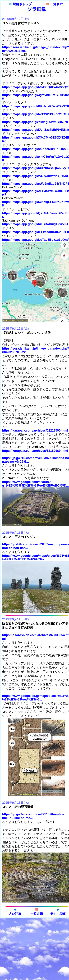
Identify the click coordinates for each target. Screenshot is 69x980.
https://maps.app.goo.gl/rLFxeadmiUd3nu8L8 (35, 232)
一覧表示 (54, 4)
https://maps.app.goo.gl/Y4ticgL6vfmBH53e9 (35, 122)
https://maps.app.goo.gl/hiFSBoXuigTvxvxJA (35, 224)
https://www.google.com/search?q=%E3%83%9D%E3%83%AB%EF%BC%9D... (35, 484)
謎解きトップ (20, 4)
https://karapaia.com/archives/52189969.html (35, 451)
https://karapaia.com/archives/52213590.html (35, 431)
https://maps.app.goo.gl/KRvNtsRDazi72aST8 (35, 106)
